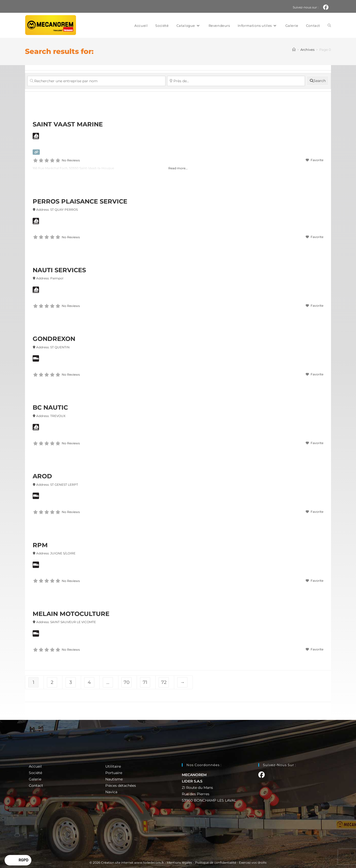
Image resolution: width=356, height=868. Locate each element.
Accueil (35, 766)
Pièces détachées (121, 786)
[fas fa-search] (318, 81)
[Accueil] (294, 50)
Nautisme (114, 779)
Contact (36, 786)
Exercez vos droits (253, 863)
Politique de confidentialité (216, 863)
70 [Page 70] (127, 682)
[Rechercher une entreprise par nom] (96, 81)
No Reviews (71, 160)
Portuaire (114, 773)
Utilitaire (113, 766)
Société (35, 773)
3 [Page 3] (71, 682)
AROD (42, 476)
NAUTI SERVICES (59, 270)
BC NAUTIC (50, 407)
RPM (40, 545)
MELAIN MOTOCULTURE (71, 614)
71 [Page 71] (145, 682)
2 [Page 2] (52, 682)
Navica (111, 792)
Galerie (35, 779)
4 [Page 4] (89, 682)
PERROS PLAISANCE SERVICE (80, 201)
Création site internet (117, 863)
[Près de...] (236, 81)
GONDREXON (54, 339)
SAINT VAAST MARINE (68, 124)
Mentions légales (180, 863)
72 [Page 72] (164, 682)
